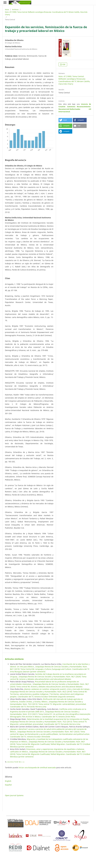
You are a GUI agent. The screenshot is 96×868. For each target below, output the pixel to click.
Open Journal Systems (14, 795)
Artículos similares (14, 659)
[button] (65, 120)
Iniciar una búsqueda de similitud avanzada (37, 768)
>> (23, 762)
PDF (64, 64)
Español (8, 785)
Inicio (7, 10)
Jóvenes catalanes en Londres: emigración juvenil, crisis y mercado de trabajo (57, 689)
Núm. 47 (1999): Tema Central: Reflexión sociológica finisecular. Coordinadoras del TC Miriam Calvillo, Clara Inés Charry (46, 13)
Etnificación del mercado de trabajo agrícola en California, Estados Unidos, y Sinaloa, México (46, 700)
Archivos (15, 10)
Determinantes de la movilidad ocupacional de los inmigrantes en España (58, 719)
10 (19, 762)
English (8, 781)
